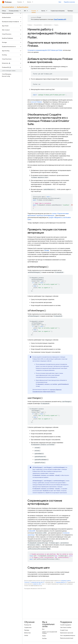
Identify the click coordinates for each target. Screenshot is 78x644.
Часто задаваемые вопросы (68, 635)
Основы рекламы (14, 11)
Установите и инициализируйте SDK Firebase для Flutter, (45, 50)
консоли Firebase (36, 102)
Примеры (70, 11)
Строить (19, 2)
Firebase (30, 25)
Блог (60, 2)
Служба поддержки (66, 625)
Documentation (8, 7)
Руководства (28, 625)
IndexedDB (32, 531)
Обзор (4, 11)
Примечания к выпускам (67, 633)
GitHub (26, 635)
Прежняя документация (67, 638)
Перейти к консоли (69, 2)
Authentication (23, 7)
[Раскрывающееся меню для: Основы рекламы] (21, 11)
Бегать (29, 2)
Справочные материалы (58, 11)
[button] (10, 13)
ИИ (25, 11)
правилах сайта (37, 584)
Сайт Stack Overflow (66, 627)
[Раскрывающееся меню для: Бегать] (33, 2)
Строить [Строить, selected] (34, 11)
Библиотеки (27, 633)
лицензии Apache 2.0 (61, 582)
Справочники (28, 627)
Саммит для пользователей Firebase (50, 632)
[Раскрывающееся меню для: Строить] (24, 2)
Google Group (64, 630)
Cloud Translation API (60, 19)
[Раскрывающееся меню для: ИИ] (28, 11)
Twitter (44, 636)
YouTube (44, 638)
